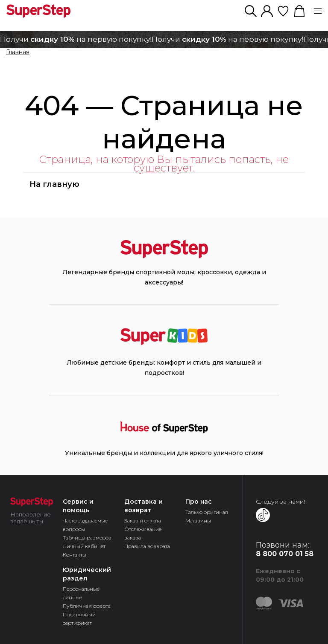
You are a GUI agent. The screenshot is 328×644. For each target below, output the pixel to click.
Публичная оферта (87, 606)
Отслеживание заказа (143, 533)
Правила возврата (147, 546)
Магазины (198, 521)
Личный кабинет (84, 546)
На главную (54, 184)
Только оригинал (207, 512)
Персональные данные (81, 593)
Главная (18, 52)
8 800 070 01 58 (285, 554)
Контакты (75, 555)
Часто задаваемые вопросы (85, 525)
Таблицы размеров (87, 538)
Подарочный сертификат (79, 619)
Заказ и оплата (143, 521)
